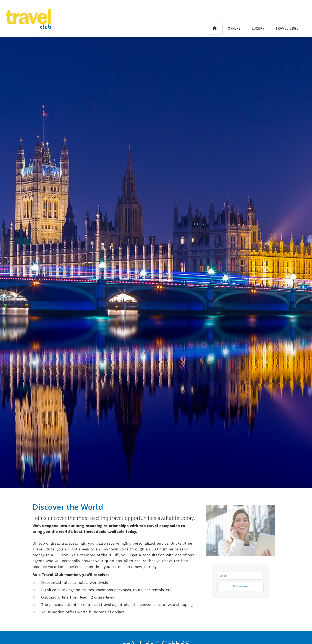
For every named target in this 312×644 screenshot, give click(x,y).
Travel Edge (287, 28)
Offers (234, 28)
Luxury (258, 28)
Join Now (240, 585)
